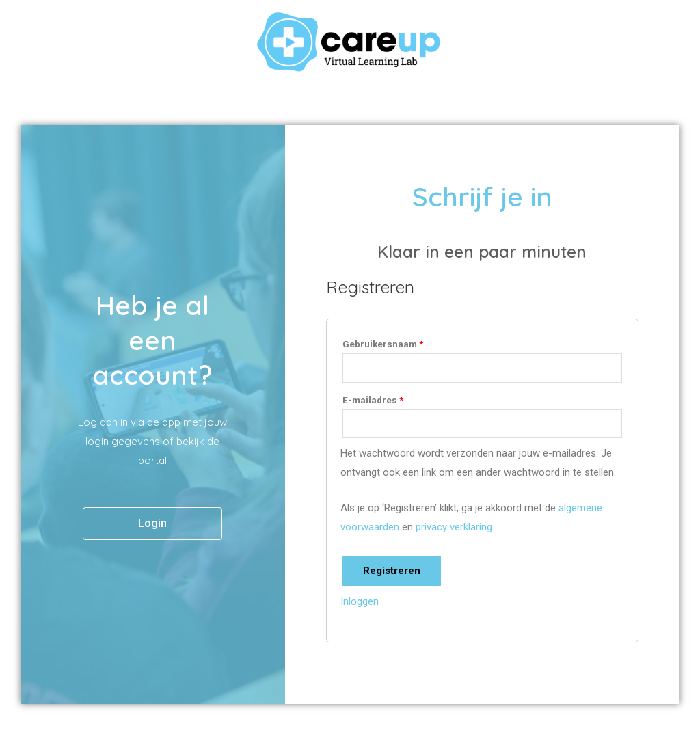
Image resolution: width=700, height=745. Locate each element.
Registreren (392, 571)
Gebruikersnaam (383, 344)
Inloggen (360, 601)
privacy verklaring (454, 527)
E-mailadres (373, 400)
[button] (152, 524)
